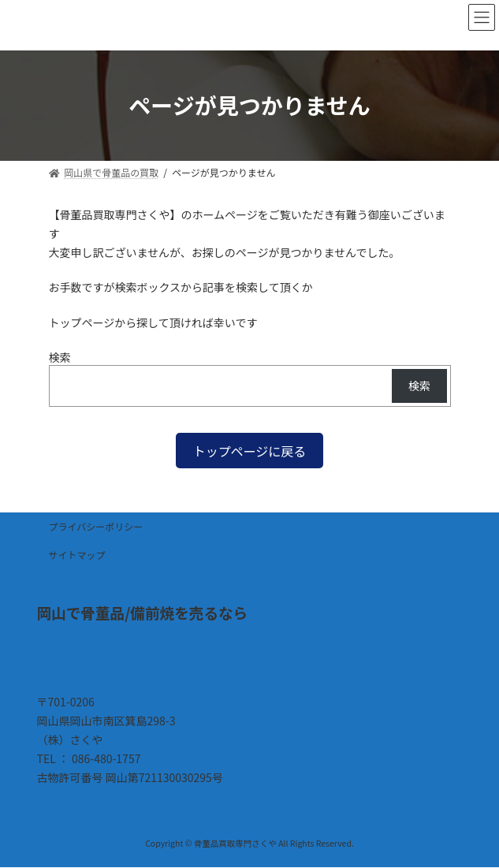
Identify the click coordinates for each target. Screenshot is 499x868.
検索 (60, 357)
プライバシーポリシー (96, 526)
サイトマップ (77, 555)
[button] (250, 451)
